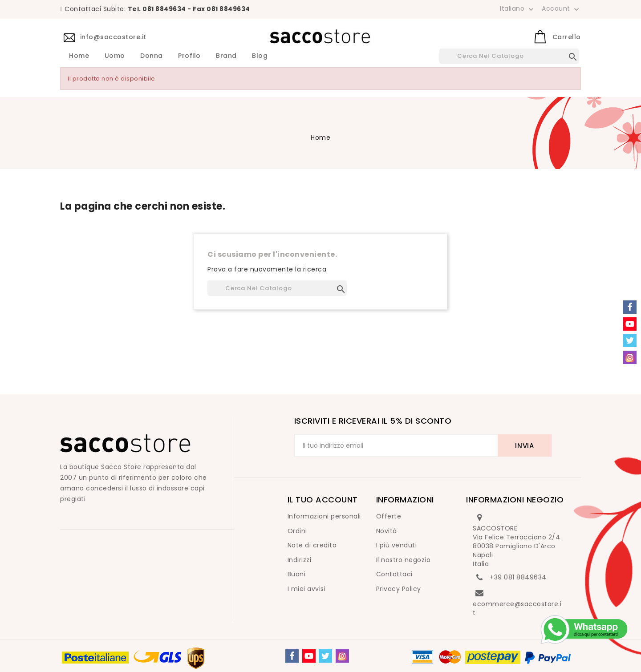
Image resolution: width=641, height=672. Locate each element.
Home (79, 56)
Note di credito (312, 545)
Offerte (389, 516)
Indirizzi (300, 560)
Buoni (297, 574)
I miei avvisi (307, 589)
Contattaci (394, 574)
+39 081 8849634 (518, 577)
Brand (226, 56)
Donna (152, 56)
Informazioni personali (324, 516)
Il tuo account (323, 500)
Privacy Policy (399, 589)
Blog (260, 56)
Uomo (115, 56)
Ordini (297, 531)
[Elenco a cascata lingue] (518, 8)
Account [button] (561, 9)
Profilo (189, 56)
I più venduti (397, 545)
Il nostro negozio (404, 560)
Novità (387, 531)
